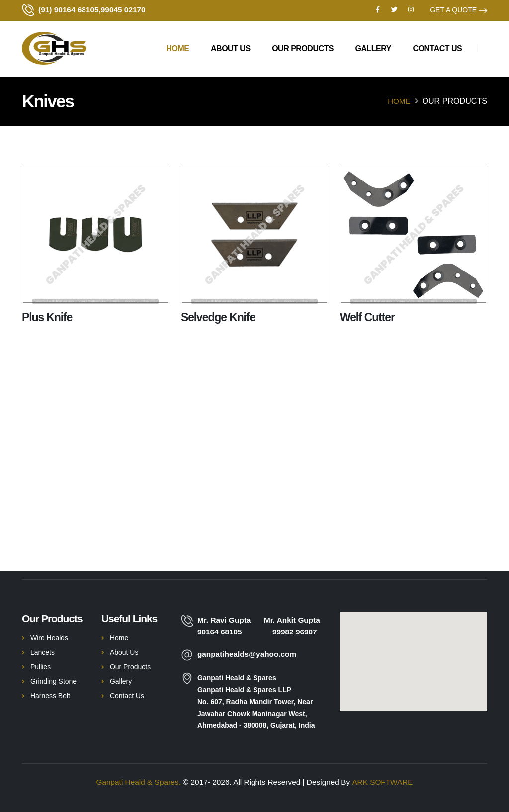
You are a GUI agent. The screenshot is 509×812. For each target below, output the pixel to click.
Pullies (41, 667)
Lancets (42, 652)
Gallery (373, 49)
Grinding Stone (53, 681)
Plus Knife (47, 317)
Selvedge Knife (218, 317)
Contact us (438, 49)
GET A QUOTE (459, 10)
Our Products (303, 49)
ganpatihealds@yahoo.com (247, 654)
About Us (231, 49)
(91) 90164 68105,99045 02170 (92, 10)
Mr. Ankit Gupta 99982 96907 (292, 626)
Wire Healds (49, 638)
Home (177, 49)
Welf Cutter (367, 317)
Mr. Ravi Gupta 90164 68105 (228, 626)
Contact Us (127, 696)
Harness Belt (50, 696)
